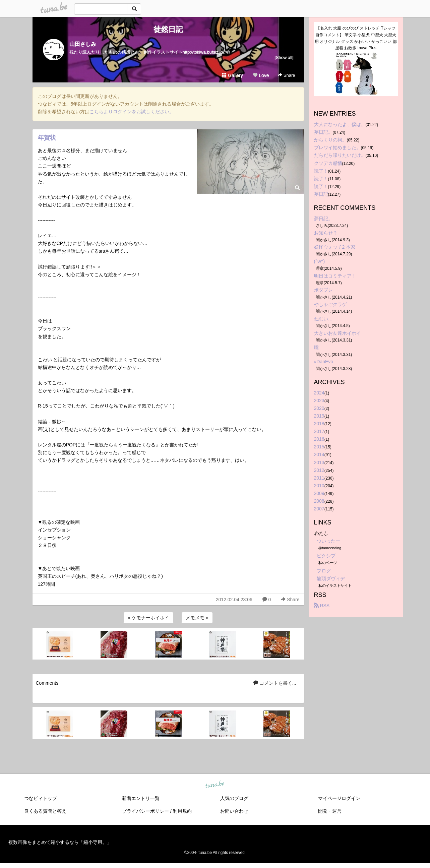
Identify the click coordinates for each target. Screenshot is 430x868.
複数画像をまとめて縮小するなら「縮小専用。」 (60, 842)
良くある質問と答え (45, 811)
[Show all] (284, 57)
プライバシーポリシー (145, 811)
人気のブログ (234, 798)
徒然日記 (168, 29)
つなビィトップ (41, 798)
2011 (319, 478)
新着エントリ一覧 (141, 798)
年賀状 (47, 138)
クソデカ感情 (328, 163)
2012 (319, 470)
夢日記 (321, 194)
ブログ (324, 571)
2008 (319, 501)
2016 (319, 439)
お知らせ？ (326, 233)
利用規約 (182, 811)
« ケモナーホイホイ (148, 618)
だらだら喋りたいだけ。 (340, 155)
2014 (319, 454)
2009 (319, 493)
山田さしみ (83, 44)
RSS (322, 606)
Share (286, 75)
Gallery (232, 75)
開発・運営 (330, 811)
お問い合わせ (234, 811)
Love (261, 75)
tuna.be (215, 785)
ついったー (328, 541)
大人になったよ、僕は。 (340, 124)
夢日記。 (323, 132)
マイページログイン (339, 798)
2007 (319, 509)
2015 (319, 447)
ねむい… (323, 319)
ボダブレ (323, 290)
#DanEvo (324, 362)
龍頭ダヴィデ (331, 578)
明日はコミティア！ (335, 276)
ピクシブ (326, 556)
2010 (319, 486)
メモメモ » (197, 618)
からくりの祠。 (330, 140)
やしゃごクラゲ (330, 304)
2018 (319, 424)
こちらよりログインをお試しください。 (132, 112)
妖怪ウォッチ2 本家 (335, 247)
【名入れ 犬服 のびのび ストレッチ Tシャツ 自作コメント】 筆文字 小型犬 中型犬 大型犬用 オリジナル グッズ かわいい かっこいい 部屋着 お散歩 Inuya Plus (356, 38)
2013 (319, 462)
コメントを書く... (275, 683)
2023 (319, 400)
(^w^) (320, 261)
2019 (319, 416)
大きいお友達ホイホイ (337, 333)
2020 (319, 408)
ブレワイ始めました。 (337, 147)
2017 (319, 431)
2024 (319, 393)
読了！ (321, 171)
